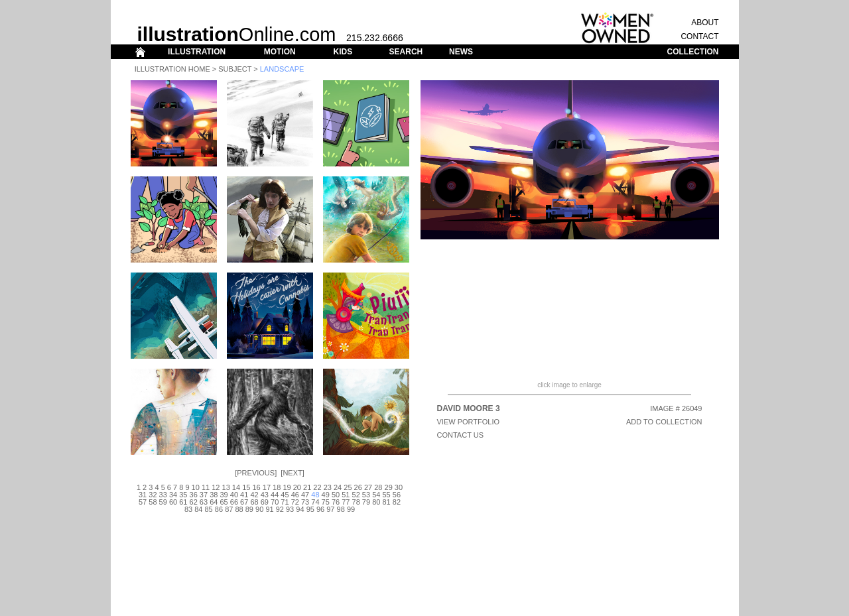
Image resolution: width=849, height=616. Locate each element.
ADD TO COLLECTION (664, 422)
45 (285, 495)
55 (386, 495)
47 (305, 495)
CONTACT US (461, 435)
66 (234, 502)
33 (163, 495)
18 (277, 487)
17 (267, 487)
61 (183, 502)
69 (265, 502)
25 (348, 487)
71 (285, 502)
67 (244, 502)
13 (226, 487)
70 (275, 502)
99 (351, 509)
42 (254, 495)
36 (194, 495)
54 (376, 495)
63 (204, 502)
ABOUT (705, 23)
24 (338, 487)
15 (246, 487)
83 (188, 509)
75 (326, 502)
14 (236, 487)
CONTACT (699, 36)
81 (386, 502)
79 (366, 502)
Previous (256, 473)
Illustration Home (172, 69)
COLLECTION (693, 52)
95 (310, 509)
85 (209, 509)
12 (216, 487)
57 (143, 502)
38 (214, 495)
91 (269, 509)
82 (397, 502)
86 (219, 509)
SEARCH (406, 52)
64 (214, 502)
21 (307, 487)
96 (320, 509)
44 (275, 495)
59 (163, 502)
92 (280, 509)
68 (254, 502)
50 (336, 495)
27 (368, 487)
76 (336, 502)
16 (256, 487)
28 (378, 487)
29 (389, 487)
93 (290, 509)
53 (366, 495)
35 (183, 495)
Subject (235, 69)
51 (346, 495)
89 (249, 509)
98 (341, 509)
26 (358, 487)
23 (328, 487)
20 (297, 487)
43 (265, 495)
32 (153, 495)
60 (173, 502)
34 (173, 495)
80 (376, 502)
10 (196, 487)
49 (326, 495)
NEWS (461, 52)
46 (295, 495)
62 (194, 502)
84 (198, 509)
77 (346, 502)
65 (224, 502)
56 (397, 495)
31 (143, 495)
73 (305, 502)
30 (399, 487)
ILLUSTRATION (197, 52)
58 (153, 502)
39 (224, 495)
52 (356, 495)
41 (244, 495)
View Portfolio (469, 422)
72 (295, 502)
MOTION (280, 52)
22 (317, 487)
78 (356, 502)
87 (229, 509)
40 (234, 495)
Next (292, 473)
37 (204, 495)
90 (259, 509)
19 (287, 487)
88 (239, 509)
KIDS (343, 52)
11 (206, 487)
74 (315, 502)
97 (330, 509)
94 (300, 509)
